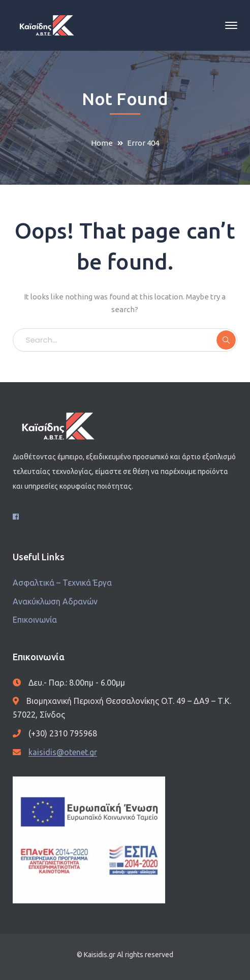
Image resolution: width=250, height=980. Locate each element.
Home (102, 143)
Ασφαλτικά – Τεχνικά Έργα (62, 583)
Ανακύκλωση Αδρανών (55, 601)
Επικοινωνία (35, 620)
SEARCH (226, 340)
